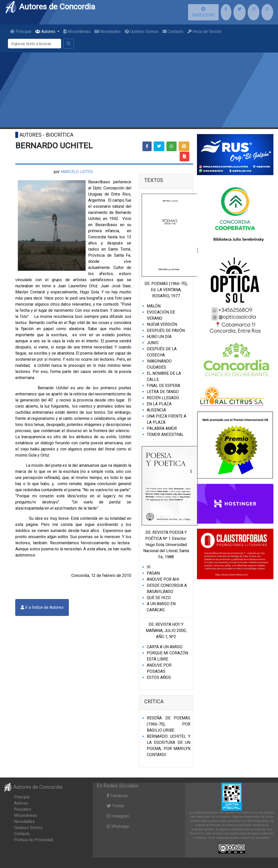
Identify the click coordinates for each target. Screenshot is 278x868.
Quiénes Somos (142, 31)
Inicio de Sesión (204, 31)
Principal (21, 31)
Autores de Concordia (50, 7)
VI (149, 567)
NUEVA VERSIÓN (162, 324)
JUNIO (153, 343)
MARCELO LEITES (77, 172)
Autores (21, 803)
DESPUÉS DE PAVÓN (166, 331)
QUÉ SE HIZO (159, 598)
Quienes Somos (28, 828)
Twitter (116, 806)
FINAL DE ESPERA (163, 386)
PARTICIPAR (203, 12)
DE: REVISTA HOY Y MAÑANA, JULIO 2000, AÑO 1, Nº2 (166, 631)
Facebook (117, 796)
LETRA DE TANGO (163, 392)
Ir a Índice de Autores (42, 607)
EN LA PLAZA (159, 404)
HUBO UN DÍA (159, 337)
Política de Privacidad (34, 840)
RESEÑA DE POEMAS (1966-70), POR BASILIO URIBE (168, 724)
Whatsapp (118, 826)
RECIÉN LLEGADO (163, 398)
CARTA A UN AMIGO (165, 647)
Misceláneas (77, 31)
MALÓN (154, 306)
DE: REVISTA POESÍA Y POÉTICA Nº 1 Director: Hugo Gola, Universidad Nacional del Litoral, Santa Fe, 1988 (166, 545)
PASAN (153, 573)
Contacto (173, 31)
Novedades (108, 31)
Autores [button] (46, 31)
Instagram (118, 816)
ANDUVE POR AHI (163, 579)
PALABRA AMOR (162, 428)
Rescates (23, 809)
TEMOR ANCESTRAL (165, 435)
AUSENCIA (156, 410)
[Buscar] (35, 44)
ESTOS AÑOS (159, 677)
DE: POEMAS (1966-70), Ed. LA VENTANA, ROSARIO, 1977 (166, 290)
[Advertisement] (139, 91)
